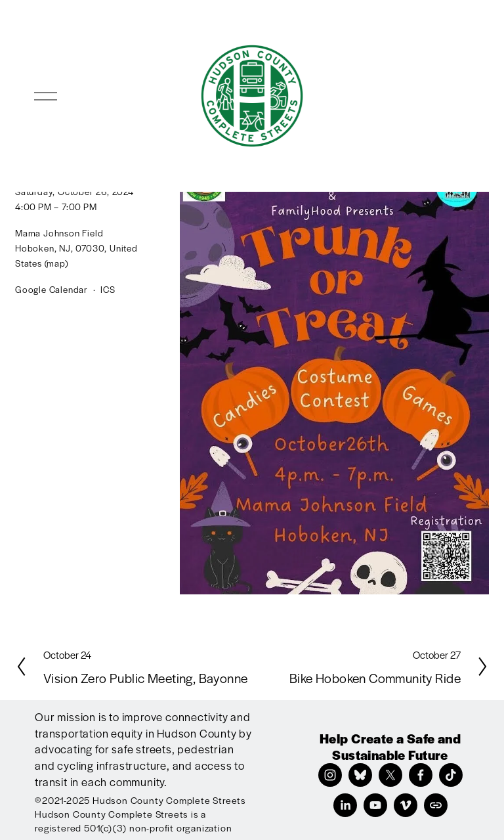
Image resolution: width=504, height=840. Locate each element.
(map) (56, 263)
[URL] (436, 805)
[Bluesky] (360, 775)
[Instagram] (330, 775)
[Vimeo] (406, 805)
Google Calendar (52, 289)
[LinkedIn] (345, 805)
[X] (390, 775)
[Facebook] (421, 775)
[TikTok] (451, 775)
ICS (108, 289)
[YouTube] (375, 805)
